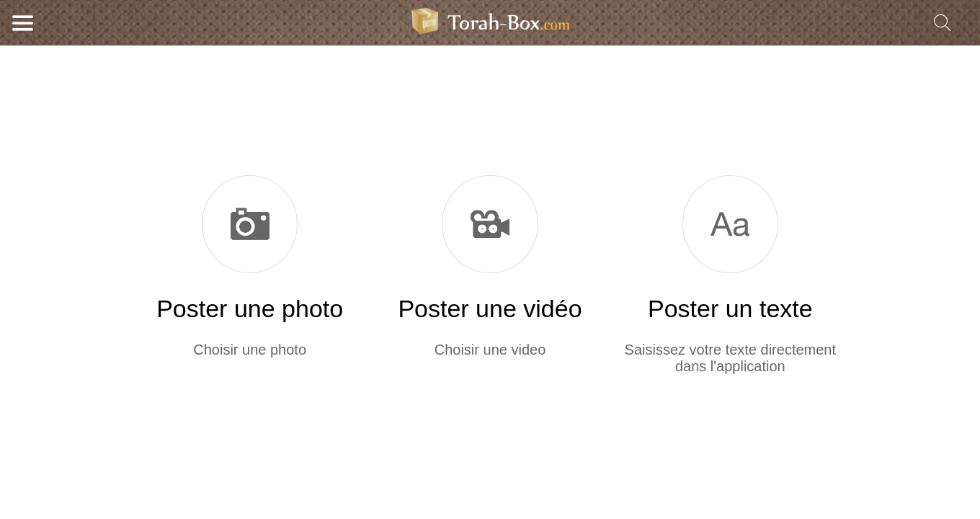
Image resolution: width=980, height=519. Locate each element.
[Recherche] (943, 23)
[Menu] (23, 23)
